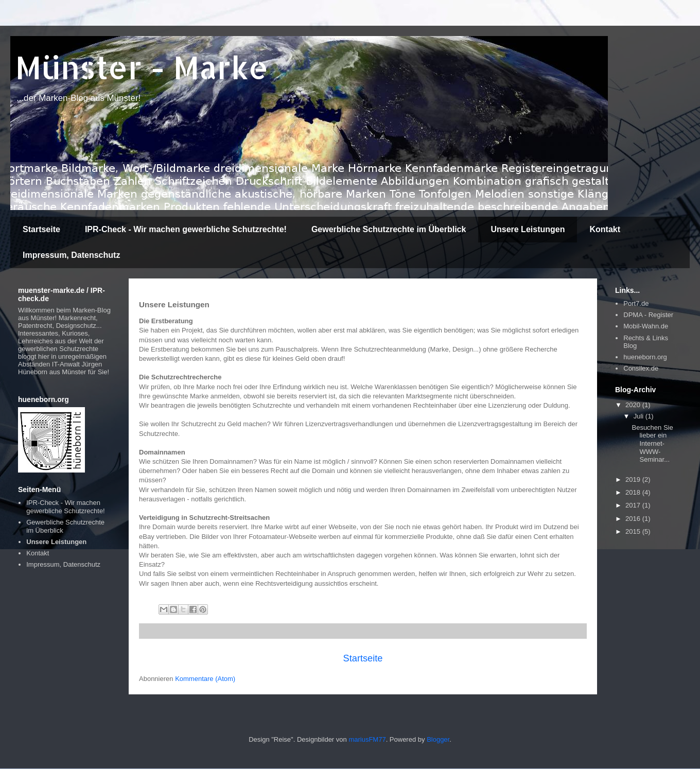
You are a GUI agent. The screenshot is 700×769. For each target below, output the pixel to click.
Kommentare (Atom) (205, 679)
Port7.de (636, 303)
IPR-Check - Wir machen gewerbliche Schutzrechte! (186, 229)
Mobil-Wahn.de (646, 326)
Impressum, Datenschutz (71, 255)
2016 (634, 519)
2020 (634, 405)
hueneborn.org (645, 357)
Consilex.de (641, 368)
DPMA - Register (648, 315)
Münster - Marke (142, 67)
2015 (634, 531)
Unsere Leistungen (528, 229)
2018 (634, 492)
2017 (634, 505)
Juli (640, 416)
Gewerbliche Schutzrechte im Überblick (389, 229)
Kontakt (605, 229)
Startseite (41, 229)
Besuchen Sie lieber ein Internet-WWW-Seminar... (652, 443)
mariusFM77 (367, 739)
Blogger (438, 739)
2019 (634, 479)
